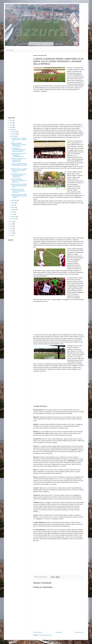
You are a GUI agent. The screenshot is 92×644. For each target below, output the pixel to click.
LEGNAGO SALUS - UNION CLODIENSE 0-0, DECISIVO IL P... (19, 140)
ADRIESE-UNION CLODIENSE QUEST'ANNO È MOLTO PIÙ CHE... (19, 170)
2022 (11, 123)
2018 (11, 222)
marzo (13, 214)
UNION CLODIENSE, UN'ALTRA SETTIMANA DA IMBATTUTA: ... (19, 181)
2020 (11, 127)
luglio (13, 205)
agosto (13, 203)
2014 (11, 231)
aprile (13, 212)
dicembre (14, 132)
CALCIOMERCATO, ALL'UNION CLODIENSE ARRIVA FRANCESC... (18, 150)
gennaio (13, 219)
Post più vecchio (79, 632)
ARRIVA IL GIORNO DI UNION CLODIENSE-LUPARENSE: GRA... (19, 186)
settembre (14, 200)
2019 (11, 130)
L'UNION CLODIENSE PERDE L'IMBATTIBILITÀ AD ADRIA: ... (19, 165)
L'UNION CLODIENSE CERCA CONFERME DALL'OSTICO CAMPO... (19, 196)
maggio (13, 209)
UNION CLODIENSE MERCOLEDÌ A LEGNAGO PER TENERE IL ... (19, 145)
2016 (11, 226)
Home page (10, 50)
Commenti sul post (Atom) (45, 635)
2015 (11, 228)
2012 (11, 235)
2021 (11, 125)
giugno (13, 207)
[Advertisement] (16, 84)
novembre (14, 134)
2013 (11, 233)
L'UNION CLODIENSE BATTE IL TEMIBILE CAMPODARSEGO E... (19, 155)
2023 (11, 120)
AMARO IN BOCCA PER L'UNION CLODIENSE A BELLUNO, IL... (18, 191)
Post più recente (38, 632)
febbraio (13, 216)
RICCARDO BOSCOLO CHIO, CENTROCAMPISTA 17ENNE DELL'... (19, 176)
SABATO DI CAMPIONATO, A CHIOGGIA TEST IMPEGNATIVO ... (19, 160)
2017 (11, 224)
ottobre (13, 136)
